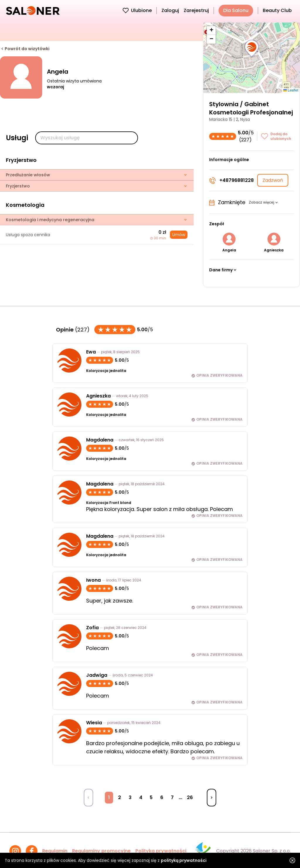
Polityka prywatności (161, 851)
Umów (179, 235)
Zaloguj (170, 10)
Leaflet (291, 90)
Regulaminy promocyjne (101, 851)
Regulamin (55, 851)
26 (190, 797)
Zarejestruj (196, 10)
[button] (252, 49)
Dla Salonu (236, 10)
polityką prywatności (184, 860)
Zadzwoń (273, 180)
